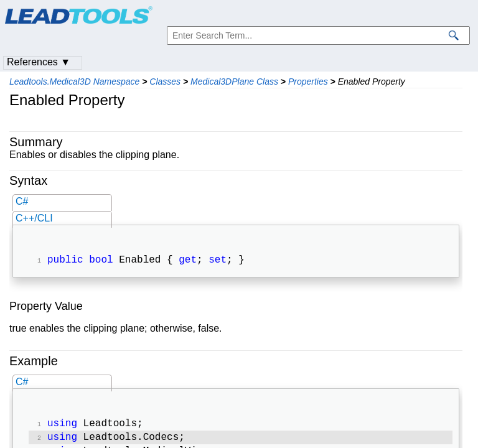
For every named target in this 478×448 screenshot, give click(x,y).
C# (22, 201)
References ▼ (39, 62)
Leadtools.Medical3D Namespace (74, 82)
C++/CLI (34, 218)
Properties (308, 82)
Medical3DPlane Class (234, 82)
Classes (165, 82)
